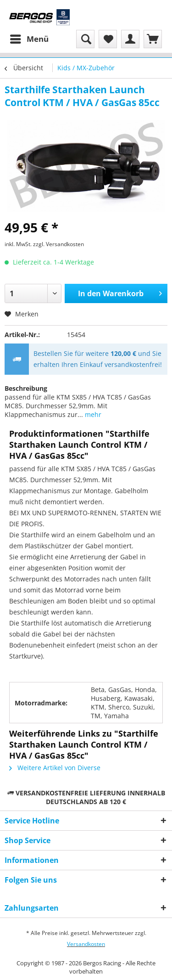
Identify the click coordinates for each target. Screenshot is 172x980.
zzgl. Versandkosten (58, 244)
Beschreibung (26, 388)
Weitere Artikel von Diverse (55, 768)
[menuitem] (29, 39)
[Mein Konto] (130, 39)
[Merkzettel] (108, 39)
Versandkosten (86, 944)
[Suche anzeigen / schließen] (85, 39)
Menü (29, 38)
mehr (92, 414)
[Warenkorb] (153, 39)
